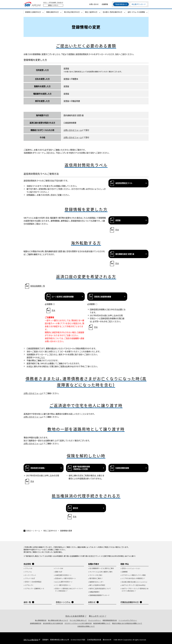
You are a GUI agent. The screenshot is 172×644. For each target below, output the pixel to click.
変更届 (118, 220)
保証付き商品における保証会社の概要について (127, 623)
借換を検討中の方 (52, 14)
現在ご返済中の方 (91, 14)
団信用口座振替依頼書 (103, 297)
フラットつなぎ (30, 578)
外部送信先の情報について (86, 626)
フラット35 (29, 568)
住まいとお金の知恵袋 (75, 616)
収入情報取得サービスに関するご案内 (102, 568)
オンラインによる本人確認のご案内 (101, 572)
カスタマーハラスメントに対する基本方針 (78, 623)
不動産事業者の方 (121, 5)
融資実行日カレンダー (97, 582)
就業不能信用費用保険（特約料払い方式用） (81, 468)
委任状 (75, 508)
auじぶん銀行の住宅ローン (64, 582)
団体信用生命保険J (38, 468)
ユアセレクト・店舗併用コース (35, 588)
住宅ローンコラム (63, 602)
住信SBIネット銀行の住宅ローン (65, 578)
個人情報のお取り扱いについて (58, 620)
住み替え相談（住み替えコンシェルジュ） (135, 582)
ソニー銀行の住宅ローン (63, 585)
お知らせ (92, 602)
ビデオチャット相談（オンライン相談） (134, 575)
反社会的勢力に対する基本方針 (53, 623)
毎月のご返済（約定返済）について (100, 588)
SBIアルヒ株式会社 (30, 640)
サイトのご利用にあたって (78, 620)
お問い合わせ (94, 5)
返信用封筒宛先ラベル (124, 183)
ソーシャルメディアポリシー (128, 620)
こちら (42, 357)
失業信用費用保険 (122, 468)
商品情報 (27, 564)
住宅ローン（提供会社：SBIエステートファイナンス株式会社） (69, 590)
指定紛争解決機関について (102, 623)
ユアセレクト (29, 585)
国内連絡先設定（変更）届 (125, 254)
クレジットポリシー (95, 620)
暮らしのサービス (96, 616)
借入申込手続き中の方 (72, 14)
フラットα (28, 572)
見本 (117, 230)
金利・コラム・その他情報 (136, 14)
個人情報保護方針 (41, 620)
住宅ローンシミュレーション (131, 568)
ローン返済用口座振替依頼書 (63, 297)
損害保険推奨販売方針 (110, 620)
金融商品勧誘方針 (36, 623)
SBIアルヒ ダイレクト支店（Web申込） (134, 585)
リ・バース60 (59, 568)
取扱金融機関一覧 (38, 286)
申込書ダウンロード (139, 5)
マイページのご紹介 (96, 575)
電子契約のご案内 (95, 578)
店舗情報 (105, 5)
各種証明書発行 (94, 592)
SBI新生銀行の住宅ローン (63, 575)
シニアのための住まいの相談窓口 (132, 578)
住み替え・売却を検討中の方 (112, 14)
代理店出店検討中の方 (130, 602)
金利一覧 (27, 602)
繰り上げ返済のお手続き (97, 585)
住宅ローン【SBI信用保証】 (33, 582)
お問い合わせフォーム (73, 130)
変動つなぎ (59, 572)
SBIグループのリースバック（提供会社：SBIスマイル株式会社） (135, 590)
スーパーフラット (31, 575)
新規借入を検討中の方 (33, 14)
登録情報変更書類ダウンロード (99, 595)
